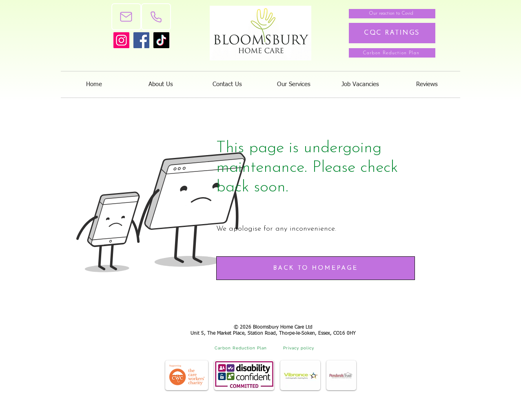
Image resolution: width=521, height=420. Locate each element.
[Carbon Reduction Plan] (392, 53)
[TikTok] (161, 40)
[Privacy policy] (299, 348)
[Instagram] (121, 40)
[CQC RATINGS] (392, 33)
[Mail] (126, 17)
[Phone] (156, 17)
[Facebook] (141, 40)
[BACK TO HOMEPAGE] (316, 268)
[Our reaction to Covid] (392, 14)
